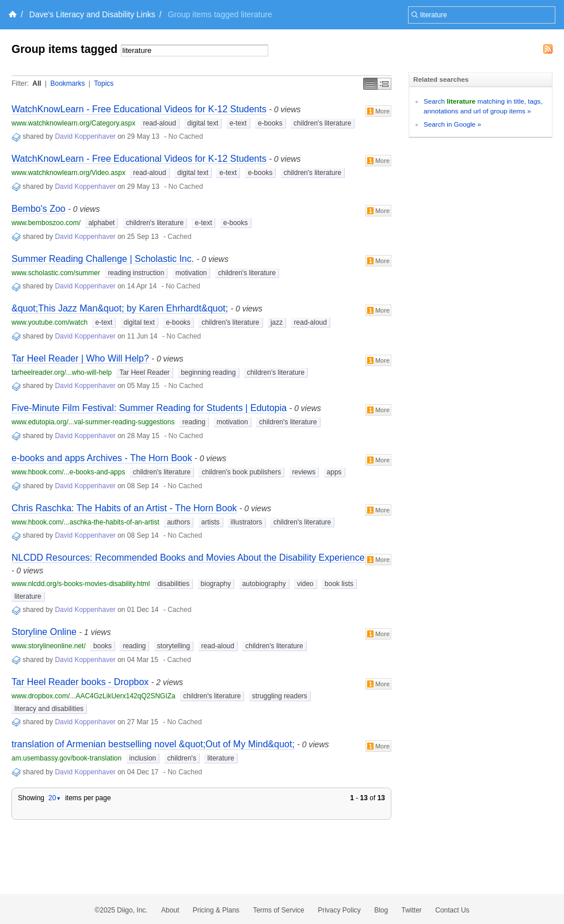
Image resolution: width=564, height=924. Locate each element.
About (170, 910)
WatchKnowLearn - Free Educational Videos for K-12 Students (139, 109)
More (378, 111)
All (37, 83)
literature (28, 596)
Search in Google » (452, 124)
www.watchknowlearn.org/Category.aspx (73, 123)
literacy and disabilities (49, 709)
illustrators (247, 522)
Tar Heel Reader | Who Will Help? (80, 358)
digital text (203, 123)
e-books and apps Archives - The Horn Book (102, 458)
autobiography (264, 584)
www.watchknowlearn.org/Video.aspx (68, 173)
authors (178, 522)
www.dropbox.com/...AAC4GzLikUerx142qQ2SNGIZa (94, 696)
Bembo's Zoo (39, 209)
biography (216, 584)
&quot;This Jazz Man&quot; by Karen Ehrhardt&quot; (120, 308)
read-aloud (160, 123)
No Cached (186, 136)
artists (211, 522)
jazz (277, 322)
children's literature (322, 123)
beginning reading (208, 372)
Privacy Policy (339, 910)
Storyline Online (44, 632)
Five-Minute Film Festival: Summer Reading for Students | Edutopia (149, 408)
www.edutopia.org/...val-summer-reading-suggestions (93, 422)
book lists (339, 584)
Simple (370, 84)
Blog (381, 910)
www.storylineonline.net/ (49, 646)
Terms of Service (278, 910)
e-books (270, 123)
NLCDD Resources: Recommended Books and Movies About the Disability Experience (188, 558)
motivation (191, 273)
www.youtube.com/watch (49, 322)
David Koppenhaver (85, 136)
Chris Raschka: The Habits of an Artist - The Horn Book (124, 508)
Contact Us (452, 910)
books (102, 646)
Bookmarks (67, 83)
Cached (179, 237)
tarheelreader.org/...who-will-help (62, 372)
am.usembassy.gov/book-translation (66, 758)
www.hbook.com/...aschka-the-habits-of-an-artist (85, 522)
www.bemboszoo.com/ (46, 223)
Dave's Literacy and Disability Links (92, 14)
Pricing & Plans (216, 910)
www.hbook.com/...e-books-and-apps (68, 472)
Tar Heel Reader (144, 372)
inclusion (143, 758)
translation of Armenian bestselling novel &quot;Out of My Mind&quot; (153, 744)
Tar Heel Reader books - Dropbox (80, 682)
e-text (238, 123)
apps (334, 472)
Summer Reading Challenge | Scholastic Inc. (103, 259)
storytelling (174, 646)
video (305, 584)
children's (182, 758)
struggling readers (280, 696)
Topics (104, 83)
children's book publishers (241, 472)
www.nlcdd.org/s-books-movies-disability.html (81, 584)
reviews (304, 472)
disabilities (174, 584)
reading (194, 422)
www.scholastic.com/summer (56, 273)
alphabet (101, 223)
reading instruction (136, 273)
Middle (384, 84)
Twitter (412, 910)
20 (55, 798)
